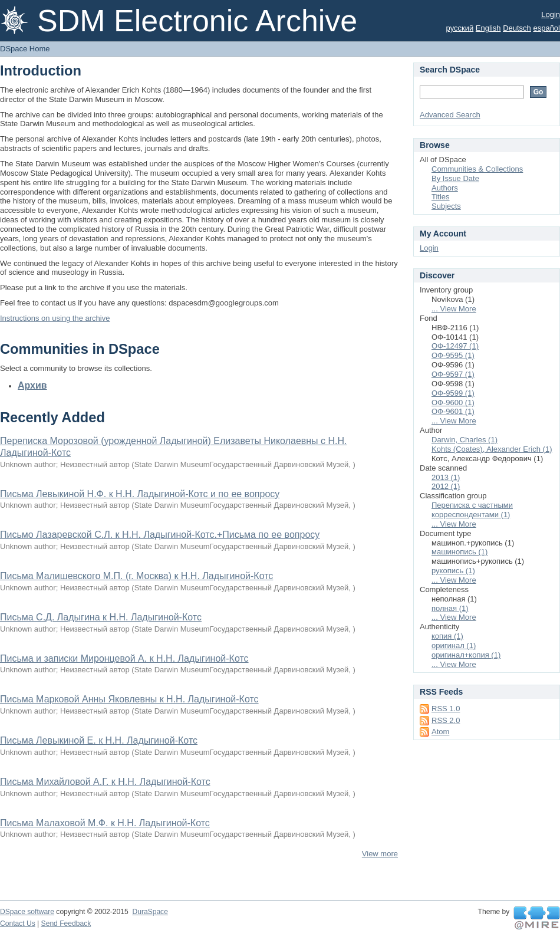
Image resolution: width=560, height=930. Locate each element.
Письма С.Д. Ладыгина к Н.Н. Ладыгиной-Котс (101, 617)
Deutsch (517, 28)
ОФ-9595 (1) (453, 355)
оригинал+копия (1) (466, 655)
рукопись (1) (453, 571)
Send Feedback (66, 924)
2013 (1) (446, 477)
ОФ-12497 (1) (455, 346)
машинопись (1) (459, 552)
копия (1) (447, 636)
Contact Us (18, 924)
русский (460, 28)
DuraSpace (150, 912)
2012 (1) (446, 486)
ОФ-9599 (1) (453, 393)
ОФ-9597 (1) (453, 374)
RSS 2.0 (446, 720)
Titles (441, 197)
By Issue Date (455, 178)
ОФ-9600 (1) (453, 402)
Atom (440, 732)
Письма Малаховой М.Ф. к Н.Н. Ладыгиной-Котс (105, 823)
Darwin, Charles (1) (465, 440)
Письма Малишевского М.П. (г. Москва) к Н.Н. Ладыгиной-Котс (136, 576)
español (546, 28)
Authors (445, 188)
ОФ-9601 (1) (453, 411)
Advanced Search (450, 115)
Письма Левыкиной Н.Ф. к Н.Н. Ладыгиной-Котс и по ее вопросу (140, 494)
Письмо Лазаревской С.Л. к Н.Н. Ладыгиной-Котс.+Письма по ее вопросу (160, 535)
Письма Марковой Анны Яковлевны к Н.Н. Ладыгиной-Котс (129, 699)
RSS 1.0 (446, 709)
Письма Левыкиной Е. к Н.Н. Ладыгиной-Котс (99, 740)
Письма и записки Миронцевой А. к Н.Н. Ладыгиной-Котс (124, 658)
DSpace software (27, 912)
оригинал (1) (454, 645)
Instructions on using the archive (55, 318)
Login (551, 14)
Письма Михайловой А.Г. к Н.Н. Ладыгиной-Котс (105, 782)
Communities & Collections (477, 169)
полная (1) (450, 608)
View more (380, 854)
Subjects (446, 206)
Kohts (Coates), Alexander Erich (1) (492, 449)
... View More (454, 309)
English (488, 28)
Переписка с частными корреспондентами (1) (472, 510)
